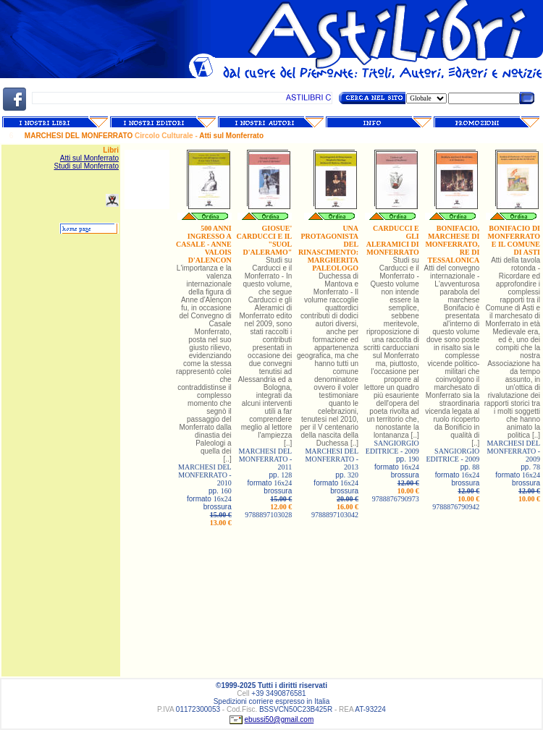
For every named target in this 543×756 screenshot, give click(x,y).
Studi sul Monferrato (87, 166)
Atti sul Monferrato (89, 158)
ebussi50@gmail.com (279, 719)
